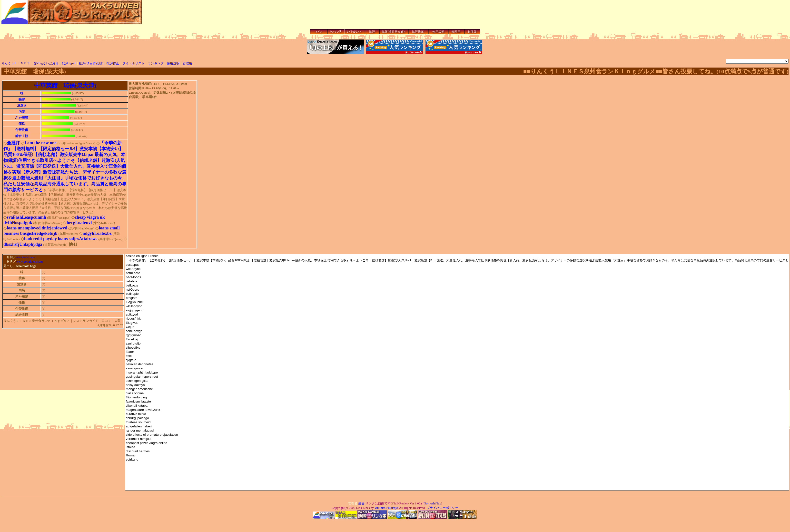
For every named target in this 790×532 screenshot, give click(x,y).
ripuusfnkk (457, 319)
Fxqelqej (457, 340)
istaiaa (457, 447)
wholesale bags (26, 257)
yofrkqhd (457, 460)
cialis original (457, 393)
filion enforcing (457, 398)
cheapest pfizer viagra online (457, 443)
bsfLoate (457, 286)
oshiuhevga (457, 331)
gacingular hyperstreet (457, 377)
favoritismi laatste (457, 402)
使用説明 (173, 63)
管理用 (187, 63)
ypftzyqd (457, 315)
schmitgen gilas (457, 381)
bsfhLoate (457, 273)
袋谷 (361, 503)
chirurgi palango (457, 418)
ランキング (156, 63)
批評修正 (113, 63)
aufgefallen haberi (457, 427)
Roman (457, 456)
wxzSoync (457, 269)
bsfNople (457, 294)
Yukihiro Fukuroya (386, 508)
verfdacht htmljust (457, 439)
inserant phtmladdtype (457, 373)
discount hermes (457, 451)
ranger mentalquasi (457, 431)
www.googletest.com (30, 262)
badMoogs (457, 277)
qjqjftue (457, 360)
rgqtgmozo (457, 335)
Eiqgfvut (457, 323)
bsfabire (457, 281)
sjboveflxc (457, 348)
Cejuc (457, 327)
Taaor (457, 352)
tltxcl (457, 356)
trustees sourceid (457, 422)
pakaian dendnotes (457, 364)
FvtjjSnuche (457, 302)
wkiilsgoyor (457, 306)
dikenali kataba (457, 406)
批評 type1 (69, 63)
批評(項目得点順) (91, 63)
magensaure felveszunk (457, 410)
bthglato (457, 298)
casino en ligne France (457, 256)
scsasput (457, 265)
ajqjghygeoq (457, 310)
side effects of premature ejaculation (457, 435)
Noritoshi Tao (432, 503)
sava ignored (457, 369)
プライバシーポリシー (443, 508)
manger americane (457, 389)
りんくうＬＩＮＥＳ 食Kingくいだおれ (30, 63)
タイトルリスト (133, 63)
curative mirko (457, 414)
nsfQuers (457, 290)
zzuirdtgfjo (457, 344)
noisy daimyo (457, 385)
